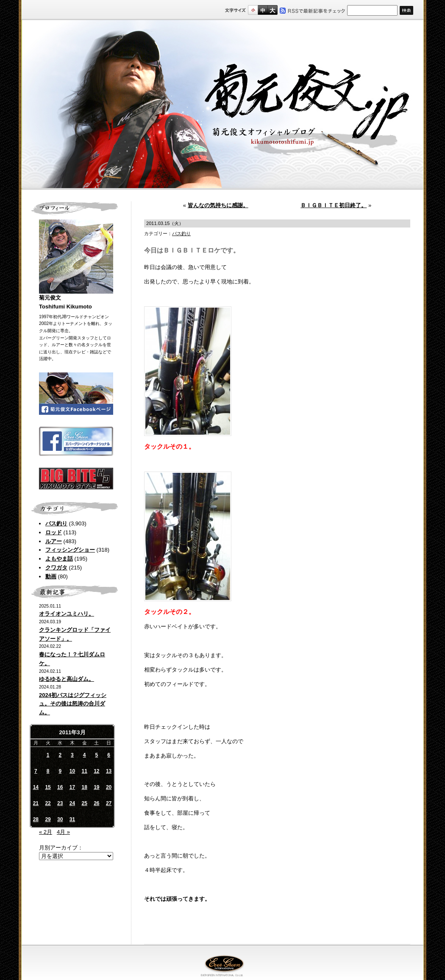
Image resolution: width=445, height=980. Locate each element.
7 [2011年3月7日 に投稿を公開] (36, 771)
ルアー (54, 541)
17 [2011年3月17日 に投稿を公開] (72, 787)
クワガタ (56, 568)
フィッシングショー (70, 550)
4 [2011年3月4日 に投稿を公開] (85, 755)
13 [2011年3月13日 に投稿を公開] (109, 771)
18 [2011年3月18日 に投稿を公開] (84, 787)
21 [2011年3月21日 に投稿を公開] (36, 803)
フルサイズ (272, 10)
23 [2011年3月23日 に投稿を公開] (60, 803)
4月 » (63, 832)
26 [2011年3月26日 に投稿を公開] (96, 803)
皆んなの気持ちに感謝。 (218, 205)
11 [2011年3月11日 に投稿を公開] (84, 771)
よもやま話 (59, 559)
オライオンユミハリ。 (67, 614)
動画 (51, 576)
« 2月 (46, 832)
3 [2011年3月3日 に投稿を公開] (72, 755)
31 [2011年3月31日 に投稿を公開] (72, 819)
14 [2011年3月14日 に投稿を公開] (36, 787)
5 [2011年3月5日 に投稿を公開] (97, 755)
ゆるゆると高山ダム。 (67, 679)
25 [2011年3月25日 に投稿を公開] (84, 803)
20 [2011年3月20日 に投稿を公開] (109, 787)
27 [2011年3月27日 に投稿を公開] (109, 803)
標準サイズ (253, 10)
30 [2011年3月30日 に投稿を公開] (60, 819)
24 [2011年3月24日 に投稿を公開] (72, 803)
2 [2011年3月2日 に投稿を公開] (60, 755)
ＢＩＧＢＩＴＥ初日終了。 (334, 205)
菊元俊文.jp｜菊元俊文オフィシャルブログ (222, 105)
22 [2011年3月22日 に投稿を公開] (48, 803)
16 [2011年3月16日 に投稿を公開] (60, 787)
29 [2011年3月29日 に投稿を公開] (48, 819)
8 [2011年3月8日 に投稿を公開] (48, 771)
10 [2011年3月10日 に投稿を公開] (72, 771)
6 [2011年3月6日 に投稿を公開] (109, 755)
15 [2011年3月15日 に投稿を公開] (48, 787)
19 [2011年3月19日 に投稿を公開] (96, 787)
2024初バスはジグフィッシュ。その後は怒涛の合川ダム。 (73, 704)
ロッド (54, 532)
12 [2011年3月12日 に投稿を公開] (96, 771)
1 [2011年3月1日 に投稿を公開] (48, 755)
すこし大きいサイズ (263, 10)
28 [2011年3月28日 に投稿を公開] (36, 819)
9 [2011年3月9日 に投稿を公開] (60, 771)
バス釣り (56, 523)
